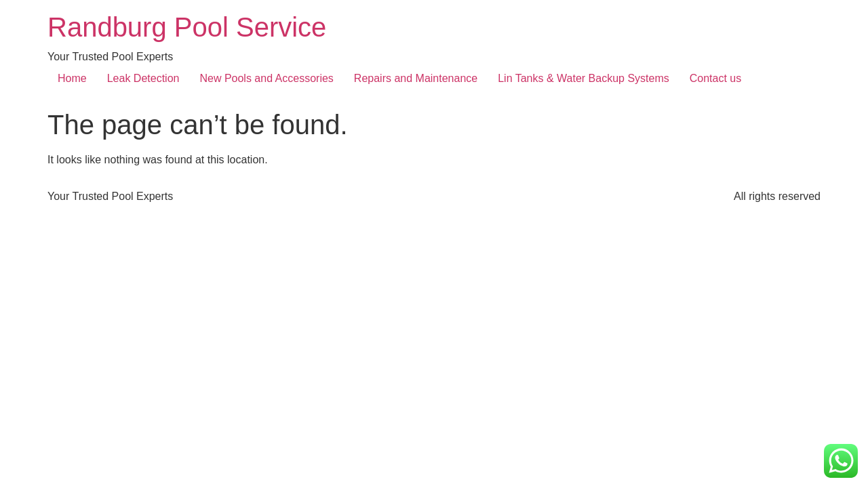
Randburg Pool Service (187, 27)
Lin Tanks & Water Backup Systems (584, 78)
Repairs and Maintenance (416, 78)
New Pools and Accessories (266, 78)
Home (72, 78)
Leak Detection (143, 78)
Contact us (715, 78)
